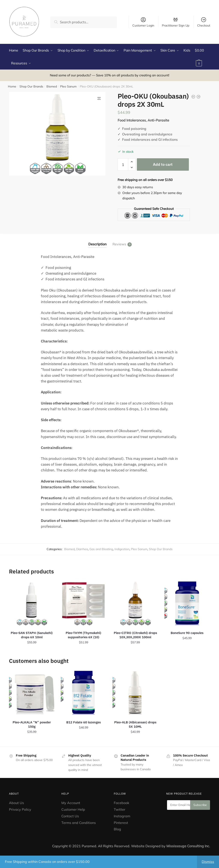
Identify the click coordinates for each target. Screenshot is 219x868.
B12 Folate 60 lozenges (84, 722)
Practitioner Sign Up (176, 25)
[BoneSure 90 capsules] (187, 603)
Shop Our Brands (31, 86)
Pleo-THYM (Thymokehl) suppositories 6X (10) (83, 635)
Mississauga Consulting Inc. (188, 846)
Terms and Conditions (79, 823)
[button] (99, 98)
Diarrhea (82, 549)
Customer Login (143, 22)
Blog (117, 829)
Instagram (122, 816)
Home (12, 86)
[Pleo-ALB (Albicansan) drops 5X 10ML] (135, 693)
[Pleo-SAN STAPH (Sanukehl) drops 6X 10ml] (32, 603)
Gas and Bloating (101, 549)
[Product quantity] (123, 164)
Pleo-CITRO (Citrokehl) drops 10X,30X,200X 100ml (135, 635)
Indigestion (122, 549)
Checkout (204, 22)
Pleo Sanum (68, 86)
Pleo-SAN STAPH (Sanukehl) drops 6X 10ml (32, 635)
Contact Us (70, 816)
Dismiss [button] (208, 862)
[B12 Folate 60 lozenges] (83, 693)
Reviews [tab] (119, 244)
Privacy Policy (20, 809)
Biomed (52, 86)
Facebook (121, 803)
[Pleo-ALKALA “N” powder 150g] (32, 693)
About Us (16, 803)
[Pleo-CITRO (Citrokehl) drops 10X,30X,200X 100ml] (135, 603)
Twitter (120, 809)
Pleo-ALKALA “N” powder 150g (32, 724)
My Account (71, 803)
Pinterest (121, 823)
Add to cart (163, 164)
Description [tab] (97, 244)
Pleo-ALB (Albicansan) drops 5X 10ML (135, 724)
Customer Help (73, 809)
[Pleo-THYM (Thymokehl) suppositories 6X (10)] (83, 603)
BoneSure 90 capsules (187, 633)
